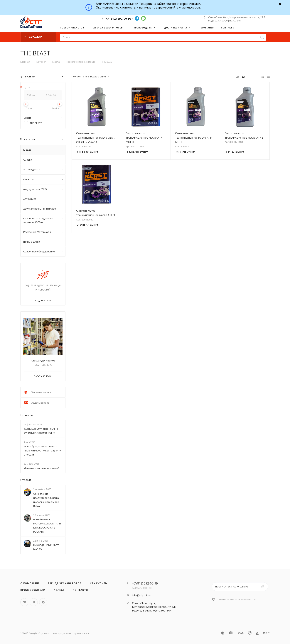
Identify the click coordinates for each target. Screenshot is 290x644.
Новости (27, 415)
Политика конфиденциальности (237, 599)
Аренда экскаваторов (65, 583)
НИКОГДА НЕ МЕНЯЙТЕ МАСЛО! (46, 547)
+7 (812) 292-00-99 (118, 18)
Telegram (137, 18)
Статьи (26, 480)
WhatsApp (143, 18)
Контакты (80, 590)
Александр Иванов (43, 360)
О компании (30, 583)
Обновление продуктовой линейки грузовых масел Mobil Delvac (46, 500)
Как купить (98, 583)
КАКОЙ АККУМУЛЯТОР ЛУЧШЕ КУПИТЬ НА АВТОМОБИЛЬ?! (41, 431)
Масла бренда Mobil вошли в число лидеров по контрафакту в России (42, 451)
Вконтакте (24, 602)
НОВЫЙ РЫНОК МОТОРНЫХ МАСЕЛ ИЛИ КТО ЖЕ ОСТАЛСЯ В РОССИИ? (47, 526)
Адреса (59, 590)
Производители (33, 590)
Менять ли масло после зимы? (41, 468)
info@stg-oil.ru (141, 595)
